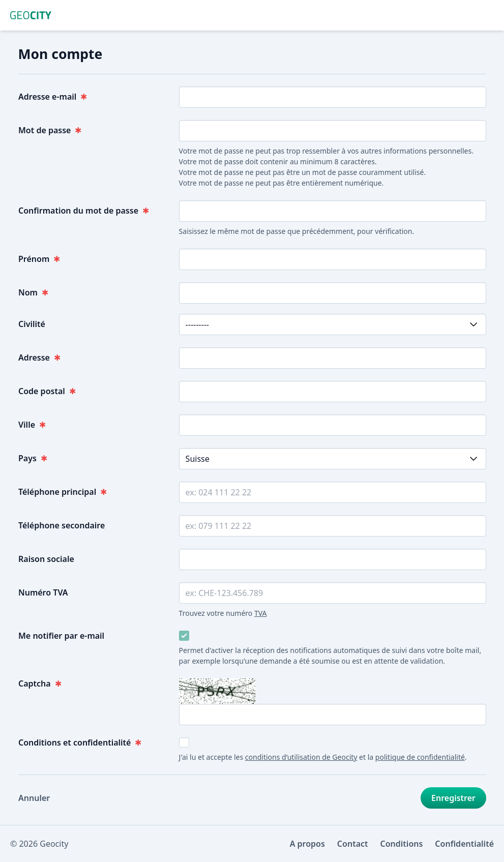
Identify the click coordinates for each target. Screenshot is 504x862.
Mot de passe (50, 130)
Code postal (47, 391)
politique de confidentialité (420, 757)
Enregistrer (453, 798)
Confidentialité (464, 844)
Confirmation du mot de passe (84, 211)
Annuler (34, 798)
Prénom (39, 259)
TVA (260, 613)
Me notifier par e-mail (61, 636)
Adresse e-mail (53, 97)
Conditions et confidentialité (80, 742)
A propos (307, 844)
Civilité (32, 324)
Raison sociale (46, 559)
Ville (32, 425)
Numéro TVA (43, 592)
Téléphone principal (63, 492)
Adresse (39, 358)
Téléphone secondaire (62, 525)
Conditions (402, 844)
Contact (353, 844)
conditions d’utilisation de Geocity (301, 757)
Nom (33, 292)
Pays (33, 458)
